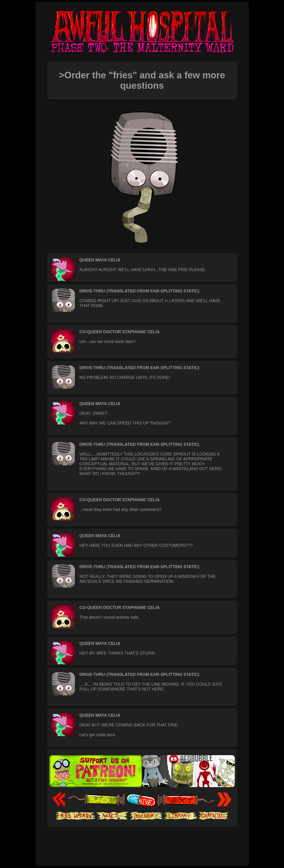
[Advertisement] (142, 841)
